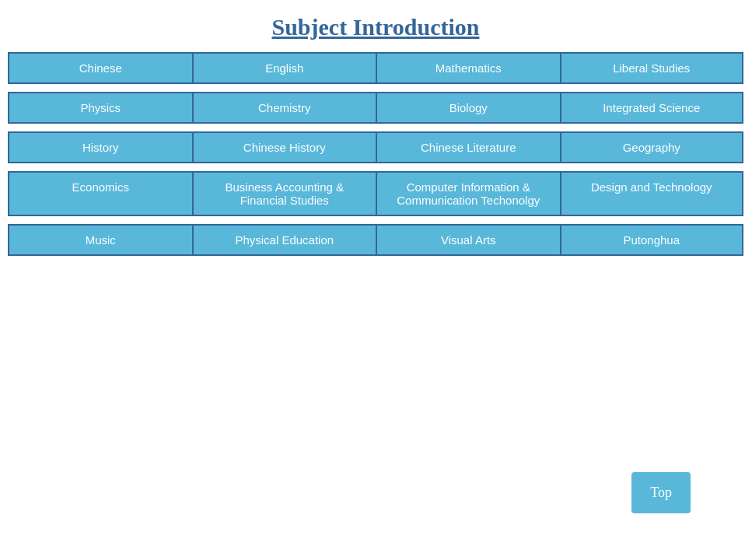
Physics (100, 108)
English (284, 68)
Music (101, 240)
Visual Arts (469, 240)
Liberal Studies (651, 68)
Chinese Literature (469, 147)
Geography (652, 147)
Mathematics (469, 68)
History (101, 147)
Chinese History (285, 147)
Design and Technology (652, 194)
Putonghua (651, 240)
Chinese (101, 68)
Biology (469, 108)
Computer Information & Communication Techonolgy (468, 194)
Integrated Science (651, 108)
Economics (101, 194)
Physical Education (284, 240)
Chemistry (285, 108)
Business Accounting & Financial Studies (284, 194)
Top (661, 492)
